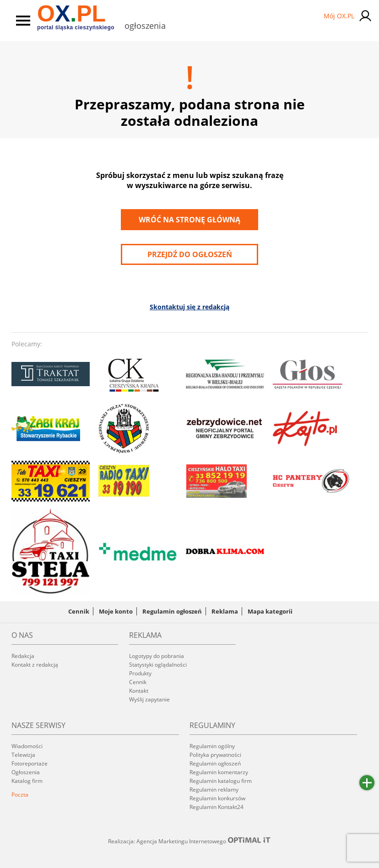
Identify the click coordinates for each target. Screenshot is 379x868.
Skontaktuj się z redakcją (189, 307)
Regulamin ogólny (212, 746)
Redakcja (23, 656)
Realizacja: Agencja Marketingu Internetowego (189, 841)
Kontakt (139, 691)
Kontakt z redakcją (35, 665)
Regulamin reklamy (214, 790)
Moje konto (116, 611)
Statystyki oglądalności (158, 665)
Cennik (79, 611)
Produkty (140, 673)
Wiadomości (27, 746)
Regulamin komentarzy (219, 772)
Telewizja (23, 755)
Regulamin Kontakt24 (217, 807)
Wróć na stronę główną (189, 220)
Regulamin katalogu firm (221, 781)
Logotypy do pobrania (157, 656)
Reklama (225, 611)
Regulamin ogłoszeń (172, 611)
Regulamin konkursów (217, 798)
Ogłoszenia (26, 772)
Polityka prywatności (215, 755)
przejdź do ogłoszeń (190, 254)
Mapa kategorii (270, 611)
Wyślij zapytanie (149, 699)
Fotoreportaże (30, 763)
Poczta (20, 795)
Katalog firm (27, 781)
